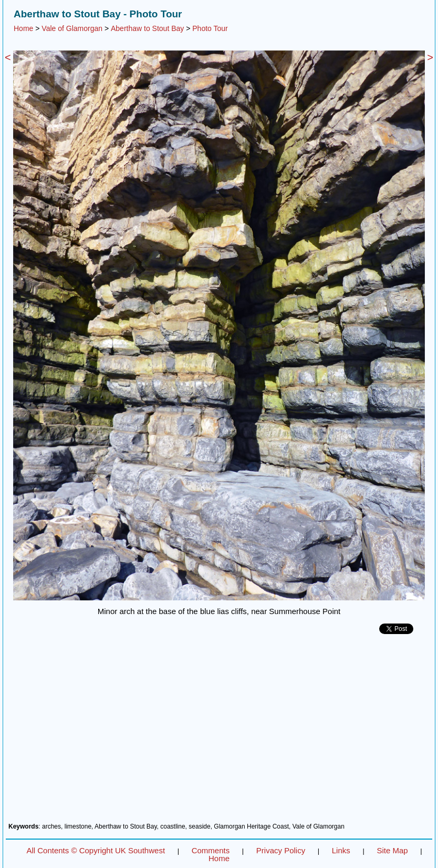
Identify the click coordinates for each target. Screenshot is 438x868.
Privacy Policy (281, 850)
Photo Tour (210, 28)
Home (23, 28)
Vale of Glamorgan (72, 28)
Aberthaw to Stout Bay (147, 28)
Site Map (392, 850)
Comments (211, 850)
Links (341, 850)
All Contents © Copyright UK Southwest (96, 850)
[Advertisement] (219, 732)
